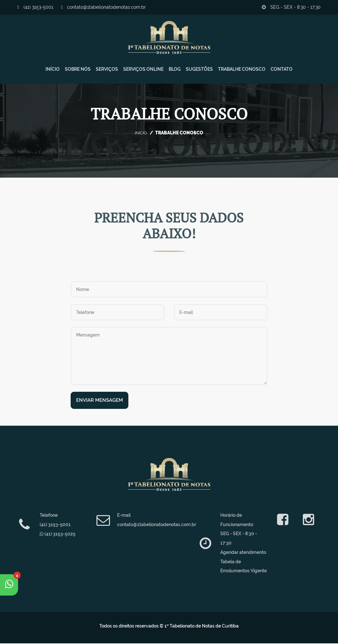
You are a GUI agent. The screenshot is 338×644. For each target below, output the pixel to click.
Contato (282, 70)
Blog (175, 70)
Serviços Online (143, 70)
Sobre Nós (78, 70)
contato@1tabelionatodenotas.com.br (103, 7)
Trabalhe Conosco (242, 70)
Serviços (107, 70)
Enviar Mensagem (99, 401)
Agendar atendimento (243, 553)
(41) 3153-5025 (58, 534)
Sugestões (199, 70)
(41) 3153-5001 (35, 7)
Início (53, 70)
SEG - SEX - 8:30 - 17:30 (291, 7)
